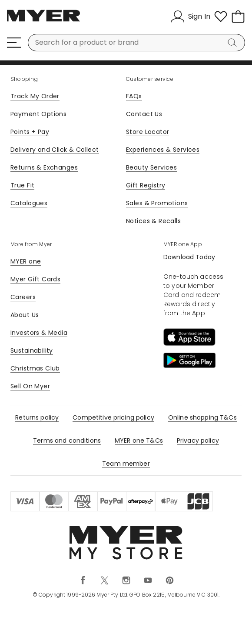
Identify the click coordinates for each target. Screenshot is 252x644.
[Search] (234, 43)
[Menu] (14, 43)
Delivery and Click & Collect (55, 150)
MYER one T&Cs (139, 440)
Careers (23, 297)
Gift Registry (146, 185)
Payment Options (38, 114)
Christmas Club (35, 368)
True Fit (22, 185)
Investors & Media (39, 333)
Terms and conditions (67, 440)
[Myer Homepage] (43, 20)
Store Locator (148, 132)
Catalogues (29, 203)
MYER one (26, 261)
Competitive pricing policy (113, 417)
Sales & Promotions (157, 203)
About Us (25, 315)
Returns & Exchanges (44, 167)
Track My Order (35, 96)
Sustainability (32, 350)
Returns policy (37, 417)
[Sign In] (191, 17)
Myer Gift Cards (35, 279)
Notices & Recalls (153, 221)
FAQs (134, 96)
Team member (126, 464)
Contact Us (144, 114)
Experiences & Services (163, 150)
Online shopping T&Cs (202, 417)
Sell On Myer (30, 386)
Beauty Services (151, 167)
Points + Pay (30, 132)
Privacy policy (198, 440)
